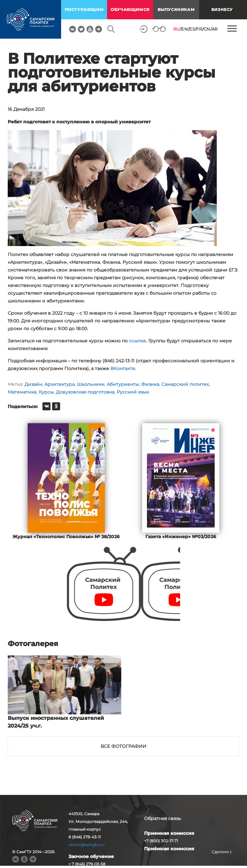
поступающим (84, 10)
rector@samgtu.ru (87, 845)
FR (199, 29)
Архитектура (59, 384)
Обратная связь (163, 818)
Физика (150, 384)
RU (177, 29)
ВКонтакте (123, 368)
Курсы (46, 392)
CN (207, 29)
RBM (222, 862)
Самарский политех (185, 384)
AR (215, 29)
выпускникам (176, 10)
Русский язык (133, 392)
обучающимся (130, 10)
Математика (22, 392)
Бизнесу (222, 10)
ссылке (137, 341)
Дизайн (33, 384)
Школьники (91, 384)
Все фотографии (123, 746)
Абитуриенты (123, 384)
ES (192, 29)
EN (184, 29)
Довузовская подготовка (85, 392)
